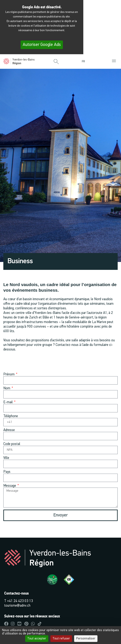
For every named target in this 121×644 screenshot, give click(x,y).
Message (10, 486)
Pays (7, 472)
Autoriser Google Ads (42, 45)
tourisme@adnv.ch (17, 606)
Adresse (9, 430)
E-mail (8, 402)
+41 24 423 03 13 (20, 601)
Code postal (12, 444)
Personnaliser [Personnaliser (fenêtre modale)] (86, 639)
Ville (6, 458)
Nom (7, 388)
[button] (56, 62)
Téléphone (11, 416)
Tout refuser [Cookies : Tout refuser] (61, 639)
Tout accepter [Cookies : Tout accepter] (37, 639)
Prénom (9, 374)
